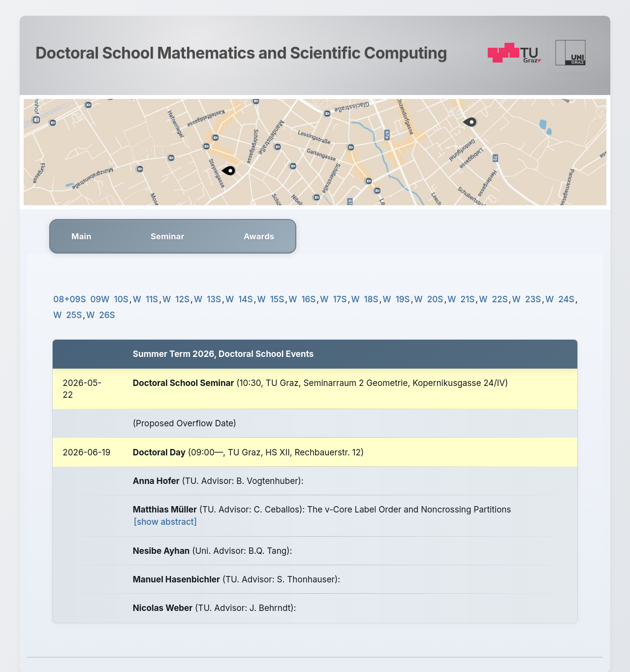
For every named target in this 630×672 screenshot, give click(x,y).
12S (182, 299)
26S (107, 315)
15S (277, 299)
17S (340, 299)
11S (152, 299)
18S (371, 299)
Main (81, 236)
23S (533, 299)
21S (468, 299)
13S (214, 299)
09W (100, 299)
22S (500, 299)
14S (245, 299)
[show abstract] (165, 522)
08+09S (69, 299)
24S (566, 299)
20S (435, 299)
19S (403, 299)
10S (121, 299)
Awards (259, 236)
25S (74, 315)
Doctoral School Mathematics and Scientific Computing (241, 53)
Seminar (168, 236)
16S (308, 299)
